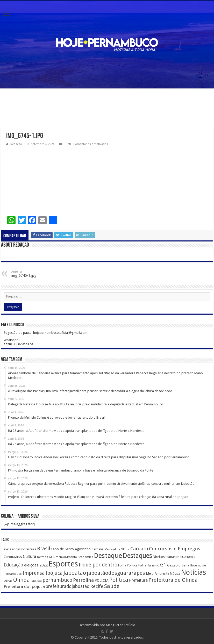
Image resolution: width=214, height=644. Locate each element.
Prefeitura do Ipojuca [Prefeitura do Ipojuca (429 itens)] (24, 586)
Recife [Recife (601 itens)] (97, 586)
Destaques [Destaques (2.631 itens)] (137, 556)
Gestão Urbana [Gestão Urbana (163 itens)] (178, 565)
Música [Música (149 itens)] (175, 574)
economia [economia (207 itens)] (188, 557)
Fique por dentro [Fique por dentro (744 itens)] (98, 565)
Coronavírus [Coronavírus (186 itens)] (13, 557)
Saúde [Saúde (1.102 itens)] (112, 586)
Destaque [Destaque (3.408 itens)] (108, 556)
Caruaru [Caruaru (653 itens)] (139, 549)
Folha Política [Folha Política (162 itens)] (128, 565)
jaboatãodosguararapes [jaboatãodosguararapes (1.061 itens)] (116, 573)
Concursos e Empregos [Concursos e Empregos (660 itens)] (175, 549)
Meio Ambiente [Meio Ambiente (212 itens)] (158, 573)
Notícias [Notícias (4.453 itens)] (193, 572)
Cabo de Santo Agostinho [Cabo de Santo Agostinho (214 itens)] (71, 549)
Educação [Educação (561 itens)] (13, 565)
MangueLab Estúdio (121, 625)
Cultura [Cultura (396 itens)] (30, 556)
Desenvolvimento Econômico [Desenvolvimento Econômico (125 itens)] (73, 557)
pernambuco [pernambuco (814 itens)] (57, 580)
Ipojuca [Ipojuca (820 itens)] (54, 573)
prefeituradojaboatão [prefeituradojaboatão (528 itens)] (67, 586)
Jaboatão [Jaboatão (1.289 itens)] (75, 573)
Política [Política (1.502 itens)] (119, 580)
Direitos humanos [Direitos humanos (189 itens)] (166, 557)
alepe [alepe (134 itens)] (7, 549)
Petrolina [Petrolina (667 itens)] (83, 580)
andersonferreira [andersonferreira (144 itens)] (24, 549)
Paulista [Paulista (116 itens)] (36, 581)
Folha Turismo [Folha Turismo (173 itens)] (149, 565)
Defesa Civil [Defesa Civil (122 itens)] (45, 557)
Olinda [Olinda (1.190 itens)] (22, 580)
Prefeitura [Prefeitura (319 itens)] (138, 580)
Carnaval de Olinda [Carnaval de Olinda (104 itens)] (117, 549)
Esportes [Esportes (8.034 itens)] (63, 564)
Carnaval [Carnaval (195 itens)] (98, 549)
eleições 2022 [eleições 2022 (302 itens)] (36, 565)
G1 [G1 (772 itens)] (163, 565)
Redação (16, 144)
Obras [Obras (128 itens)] (8, 581)
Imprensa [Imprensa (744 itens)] (34, 573)
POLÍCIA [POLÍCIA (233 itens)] (102, 580)
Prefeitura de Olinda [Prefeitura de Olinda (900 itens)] (173, 580)
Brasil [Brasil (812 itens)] (44, 549)
